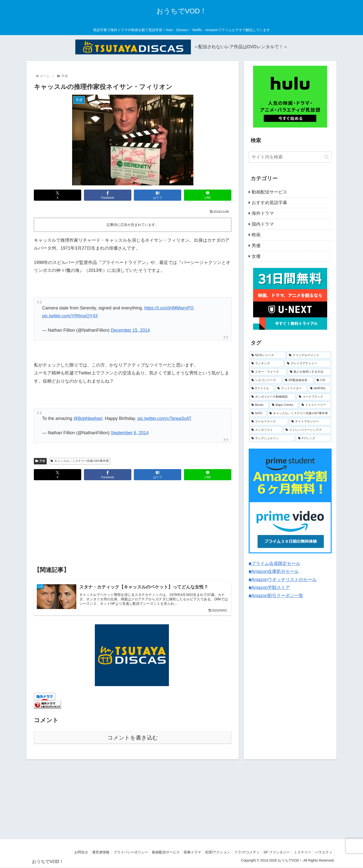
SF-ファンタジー (274, 853)
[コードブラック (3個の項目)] (314, 397)
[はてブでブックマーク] (158, 195)
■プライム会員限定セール (274, 564)
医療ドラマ (186, 853)
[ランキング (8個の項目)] (266, 364)
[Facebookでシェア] (108, 195)
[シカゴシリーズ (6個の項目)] (265, 380)
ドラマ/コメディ (243, 853)
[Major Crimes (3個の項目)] (284, 405)
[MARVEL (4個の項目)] (320, 389)
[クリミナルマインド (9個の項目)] (309, 355)
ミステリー (301, 853)
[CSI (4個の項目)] (323, 380)
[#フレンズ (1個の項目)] (313, 438)
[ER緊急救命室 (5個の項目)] (298, 380)
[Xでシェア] (58, 195)
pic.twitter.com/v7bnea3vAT (165, 418)
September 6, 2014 (130, 433)
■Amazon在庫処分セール (274, 571)
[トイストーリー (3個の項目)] (315, 405)
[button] (327, 157)
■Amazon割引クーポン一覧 (276, 596)
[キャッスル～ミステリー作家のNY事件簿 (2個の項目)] (299, 413)
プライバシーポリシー (122, 853)
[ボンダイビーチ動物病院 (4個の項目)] (272, 397)
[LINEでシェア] (208, 195)
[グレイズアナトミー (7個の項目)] (308, 364)
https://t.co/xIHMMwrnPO (169, 308)
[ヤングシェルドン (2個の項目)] (272, 438)
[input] (290, 157)
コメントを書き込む (133, 738)
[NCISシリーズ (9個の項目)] (267, 355)
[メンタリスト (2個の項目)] (266, 430)
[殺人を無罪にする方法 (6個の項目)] (309, 372)
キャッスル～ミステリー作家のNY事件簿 (80, 461)
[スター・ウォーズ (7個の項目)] (268, 372)
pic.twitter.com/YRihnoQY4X (70, 316)
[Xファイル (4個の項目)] (262, 389)
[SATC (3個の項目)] (258, 413)
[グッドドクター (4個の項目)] (291, 389)
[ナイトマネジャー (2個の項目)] (310, 422)
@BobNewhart (88, 418)
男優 (40, 461)
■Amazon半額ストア (269, 587)
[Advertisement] (133, 524)
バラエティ (323, 853)
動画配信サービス (159, 853)
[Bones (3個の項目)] (259, 405)
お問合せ (70, 853)
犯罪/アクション (213, 853)
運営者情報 (91, 853)
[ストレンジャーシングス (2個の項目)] (307, 430)
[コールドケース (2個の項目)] (269, 422)
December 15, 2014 (130, 330)
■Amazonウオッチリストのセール (283, 580)
